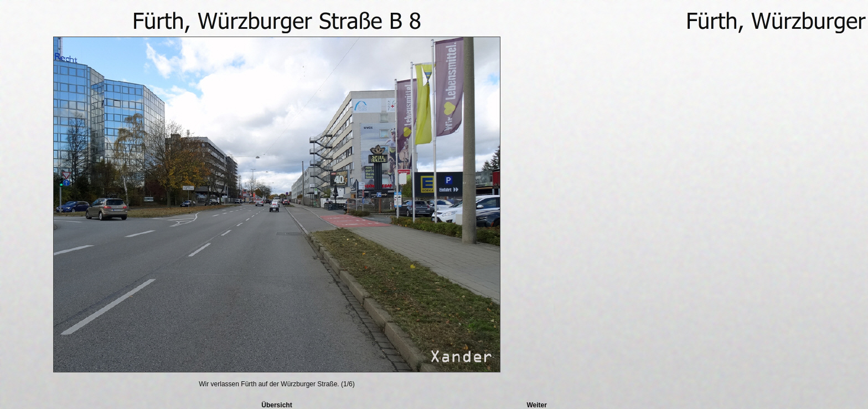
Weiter (536, 405)
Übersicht (277, 405)
